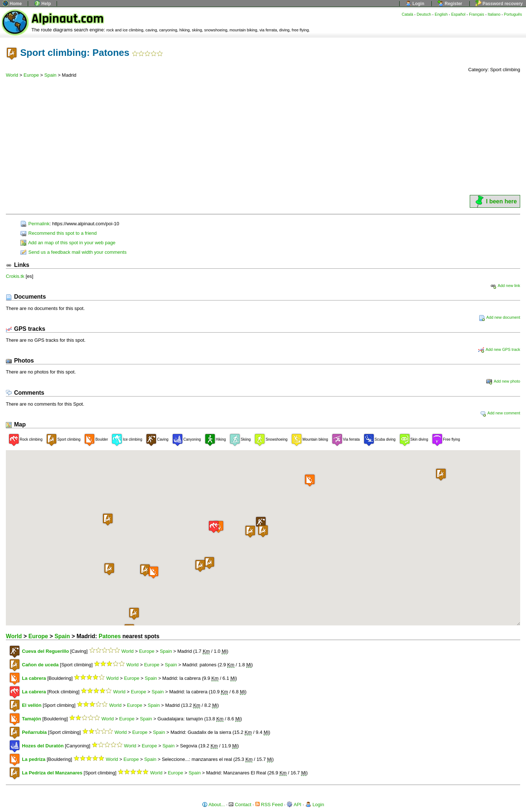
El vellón (32, 705)
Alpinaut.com (68, 19)
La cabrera (34, 678)
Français (477, 14)
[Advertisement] (263, 139)
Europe (31, 75)
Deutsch (424, 14)
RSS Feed (269, 805)
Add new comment (500, 413)
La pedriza (34, 759)
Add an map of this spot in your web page (68, 243)
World (12, 75)
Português (513, 14)
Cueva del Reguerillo (45, 651)
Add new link (505, 286)
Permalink (35, 224)
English (441, 14)
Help (43, 4)
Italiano (494, 14)
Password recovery (499, 4)
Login (415, 4)
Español (458, 14)
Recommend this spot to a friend (59, 233)
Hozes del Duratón (43, 746)
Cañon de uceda (40, 665)
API (294, 805)
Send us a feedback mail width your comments (73, 252)
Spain (50, 75)
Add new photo (503, 381)
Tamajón (32, 719)
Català (407, 14)
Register (450, 4)
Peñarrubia (34, 732)
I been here (495, 201)
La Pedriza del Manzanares (52, 773)
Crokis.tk (15, 276)
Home (12, 4)
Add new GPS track (499, 349)
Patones (110, 636)
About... (214, 805)
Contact (240, 805)
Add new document (500, 317)
